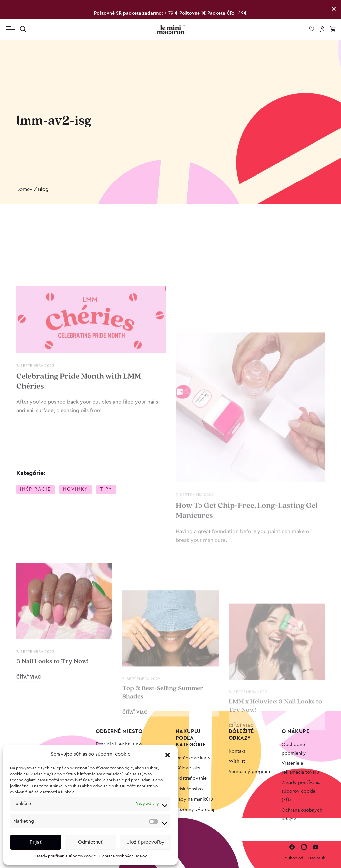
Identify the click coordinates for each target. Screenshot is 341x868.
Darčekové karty (193, 758)
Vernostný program (249, 772)
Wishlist (237, 761)
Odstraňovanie (191, 778)
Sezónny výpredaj (195, 810)
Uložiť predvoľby (145, 842)
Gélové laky (188, 768)
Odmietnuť (90, 842)
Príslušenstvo (189, 789)
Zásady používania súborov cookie (65, 856)
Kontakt (237, 751)
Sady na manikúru (194, 799)
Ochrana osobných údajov (123, 856)
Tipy (106, 489)
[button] (168, 755)
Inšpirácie (35, 489)
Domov (24, 190)
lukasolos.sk (315, 858)
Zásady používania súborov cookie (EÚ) (301, 791)
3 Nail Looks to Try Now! (53, 716)
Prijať (36, 842)
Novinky (76, 489)
